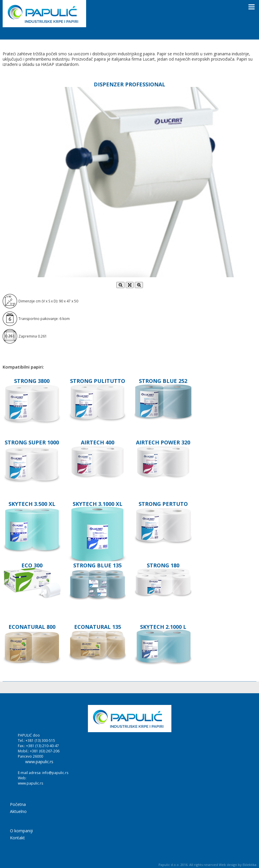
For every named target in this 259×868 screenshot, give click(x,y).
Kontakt (17, 838)
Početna (18, 805)
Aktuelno (18, 812)
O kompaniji (21, 831)
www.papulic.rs (39, 762)
